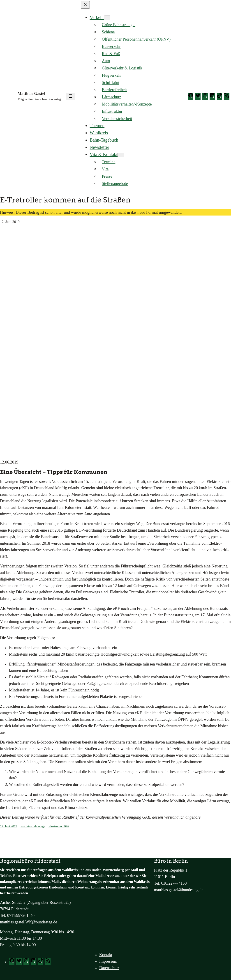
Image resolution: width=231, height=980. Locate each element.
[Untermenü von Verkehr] (107, 18)
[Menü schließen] (85, 5)
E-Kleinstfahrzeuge (33, 826)
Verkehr (97, 17)
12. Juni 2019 (9, 826)
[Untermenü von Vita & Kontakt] (121, 155)
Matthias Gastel (31, 94)
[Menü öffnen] (71, 96)
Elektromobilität (59, 826)
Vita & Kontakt (104, 154)
